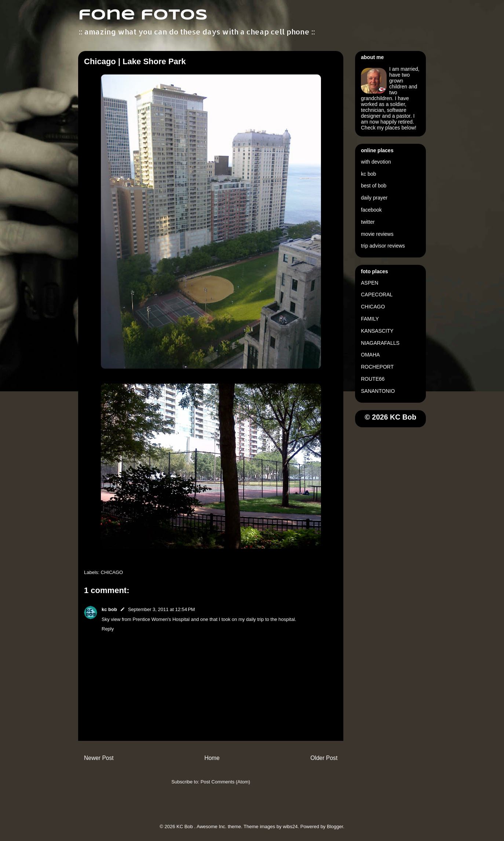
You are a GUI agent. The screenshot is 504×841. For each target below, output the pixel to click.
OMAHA (370, 355)
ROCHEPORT (377, 367)
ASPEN (370, 283)
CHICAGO (112, 572)
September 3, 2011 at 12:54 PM (161, 609)
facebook (371, 210)
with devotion (376, 162)
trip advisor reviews (383, 246)
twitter (368, 222)
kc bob (109, 609)
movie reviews (377, 234)
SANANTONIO (378, 391)
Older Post (324, 758)
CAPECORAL (377, 295)
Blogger (335, 827)
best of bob (374, 186)
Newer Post (99, 758)
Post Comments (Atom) (225, 782)
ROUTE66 (373, 379)
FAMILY (370, 319)
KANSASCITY (377, 331)
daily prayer (374, 198)
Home (212, 758)
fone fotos (143, 15)
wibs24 (290, 827)
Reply (108, 629)
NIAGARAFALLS (380, 343)
